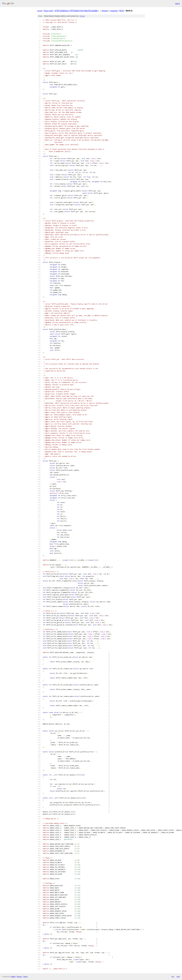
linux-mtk (48, 11)
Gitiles (13, 977)
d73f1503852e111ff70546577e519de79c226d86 (76, 11)
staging (114, 11)
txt (173, 976)
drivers (105, 11)
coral (40, 11)
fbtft (122, 11)
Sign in (177, 3)
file (82, 16)
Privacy (19, 977)
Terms (25, 977)
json (178, 976)
